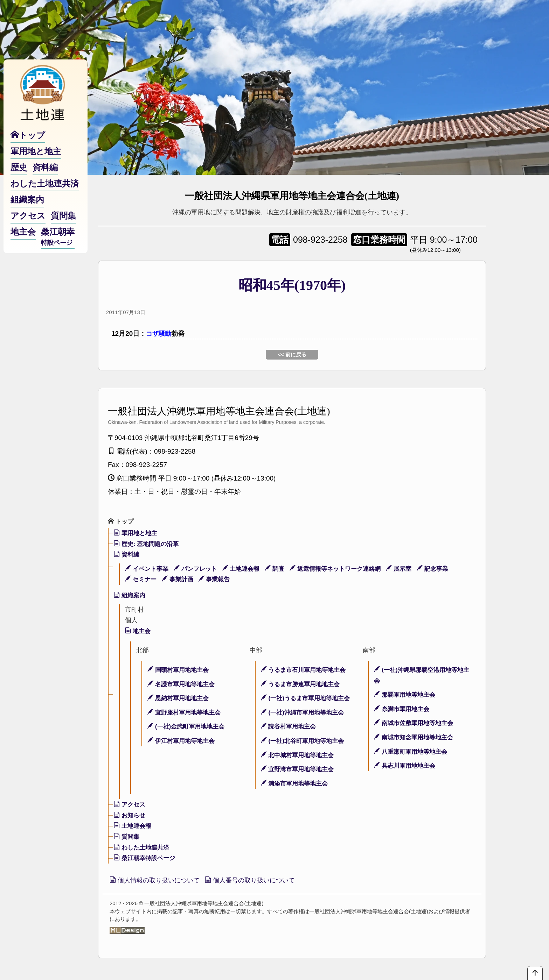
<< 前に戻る (292, 354)
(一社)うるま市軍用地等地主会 (308, 698)
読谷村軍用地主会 (290, 727)
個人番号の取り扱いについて (257, 881)
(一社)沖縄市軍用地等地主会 (305, 713)
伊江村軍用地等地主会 (183, 741)
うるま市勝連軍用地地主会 (303, 684)
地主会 (138, 631)
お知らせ (130, 816)
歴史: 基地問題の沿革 (148, 544)
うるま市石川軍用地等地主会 (306, 670)
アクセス (130, 805)
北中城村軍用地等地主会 (300, 755)
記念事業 (448, 569)
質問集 (127, 837)
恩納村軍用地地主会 (180, 698)
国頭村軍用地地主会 (180, 670)
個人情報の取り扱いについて (157, 881)
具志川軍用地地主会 (406, 766)
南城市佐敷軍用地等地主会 (416, 723)
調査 (282, 569)
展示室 (413, 569)
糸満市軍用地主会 (403, 709)
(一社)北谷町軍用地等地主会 (305, 741)
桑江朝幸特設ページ (146, 858)
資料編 (127, 555)
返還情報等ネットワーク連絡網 (346, 569)
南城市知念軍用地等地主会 (416, 738)
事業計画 (180, 580)
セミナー (142, 580)
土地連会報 (247, 569)
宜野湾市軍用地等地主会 (300, 769)
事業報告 (219, 580)
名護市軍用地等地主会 (183, 684)
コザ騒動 (159, 333)
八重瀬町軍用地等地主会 (413, 752)
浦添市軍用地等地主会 (296, 784)
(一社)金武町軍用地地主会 (188, 727)
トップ (121, 521)
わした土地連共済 (143, 848)
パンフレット (199, 569)
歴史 (19, 173)
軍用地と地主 (137, 533)
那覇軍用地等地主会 (406, 695)
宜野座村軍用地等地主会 (186, 713)
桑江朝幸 (58, 243)
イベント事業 (148, 569)
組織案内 (130, 596)
